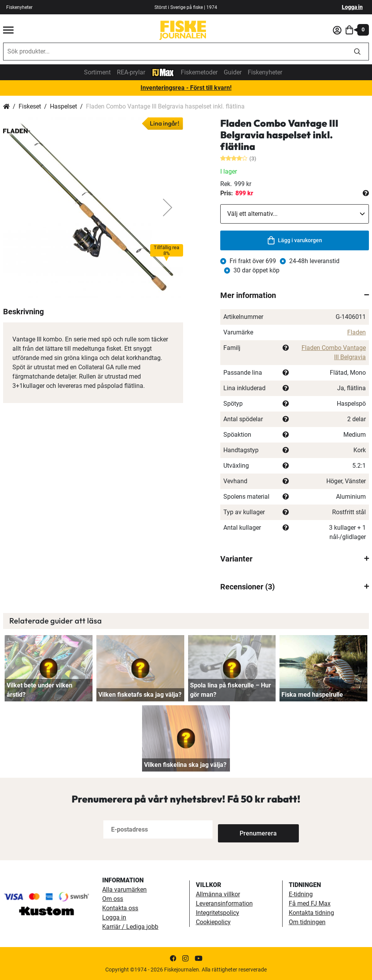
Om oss (113, 899)
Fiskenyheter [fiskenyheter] (19, 7)
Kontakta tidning (311, 913)
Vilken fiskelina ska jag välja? (185, 765)
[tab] (295, 295)
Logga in (352, 7)
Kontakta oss (120, 908)
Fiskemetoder (199, 72)
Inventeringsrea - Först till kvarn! (186, 88)
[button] (168, 208)
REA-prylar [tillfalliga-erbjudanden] (131, 72)
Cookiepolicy (213, 922)
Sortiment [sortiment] (97, 72)
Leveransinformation (224, 903)
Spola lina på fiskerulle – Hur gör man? (231, 690)
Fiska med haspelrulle (312, 695)
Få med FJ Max (310, 903)
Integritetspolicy (218, 913)
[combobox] (175, 52)
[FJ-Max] (163, 72)
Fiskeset (30, 106)
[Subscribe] (243, 829)
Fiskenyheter (265, 72)
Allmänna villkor (218, 894)
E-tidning (301, 894)
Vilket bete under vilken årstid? (39, 690)
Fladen (357, 332)
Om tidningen (307, 922)
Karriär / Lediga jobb (130, 927)
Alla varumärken (124, 890)
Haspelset (63, 106)
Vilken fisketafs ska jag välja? (140, 695)
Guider (233, 72)
